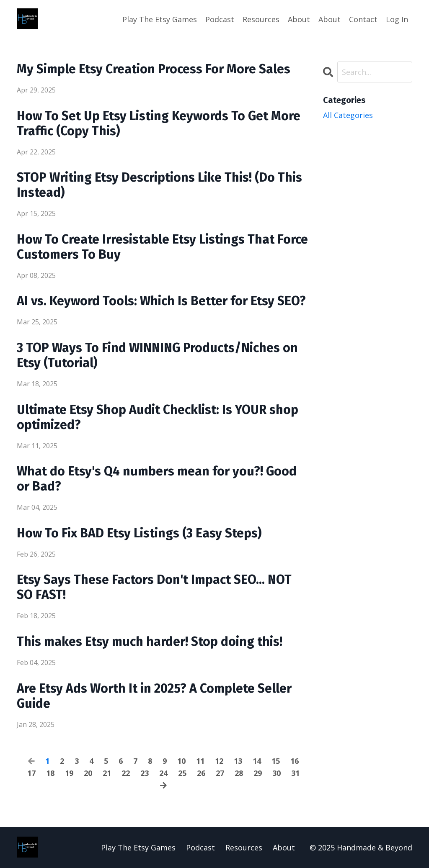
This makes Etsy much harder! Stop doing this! (150, 642)
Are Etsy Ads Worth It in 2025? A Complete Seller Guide (154, 696)
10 (181, 761)
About (299, 19)
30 (277, 773)
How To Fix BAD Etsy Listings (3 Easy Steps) (139, 533)
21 (107, 773)
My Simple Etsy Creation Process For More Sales (154, 69)
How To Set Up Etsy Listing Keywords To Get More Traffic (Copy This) (159, 123)
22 (126, 773)
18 (50, 773)
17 (31, 773)
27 (220, 773)
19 (69, 773)
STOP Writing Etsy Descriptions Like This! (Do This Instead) (159, 185)
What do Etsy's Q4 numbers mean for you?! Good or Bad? (157, 479)
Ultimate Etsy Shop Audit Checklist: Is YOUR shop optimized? (158, 417)
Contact (363, 19)
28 (239, 773)
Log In (397, 19)
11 (200, 761)
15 (276, 761)
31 (295, 773)
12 (219, 761)
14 (257, 761)
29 (258, 773)
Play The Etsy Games (160, 19)
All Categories (348, 115)
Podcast (220, 19)
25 (182, 773)
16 (295, 761)
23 (145, 773)
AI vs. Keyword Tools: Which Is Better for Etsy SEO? (161, 301)
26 (201, 773)
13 (238, 761)
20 (88, 773)
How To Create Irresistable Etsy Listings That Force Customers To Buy (162, 247)
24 (163, 773)
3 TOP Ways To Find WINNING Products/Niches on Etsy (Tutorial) (157, 355)
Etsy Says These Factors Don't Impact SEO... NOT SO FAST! (154, 587)
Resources (261, 19)
